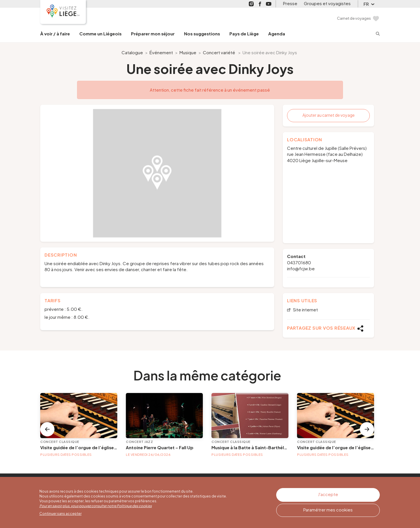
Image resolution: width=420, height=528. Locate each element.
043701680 (299, 262)
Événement (161, 52)
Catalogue (132, 52)
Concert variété (219, 52)
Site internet (305, 310)
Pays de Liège (244, 34)
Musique (188, 52)
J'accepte (328, 494)
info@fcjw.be (301, 268)
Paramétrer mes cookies (328, 510)
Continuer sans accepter (60, 514)
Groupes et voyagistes (327, 3)
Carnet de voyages (354, 18)
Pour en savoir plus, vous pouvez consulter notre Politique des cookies (96, 506)
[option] (157, 173)
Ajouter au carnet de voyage (329, 115)
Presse (290, 3)
